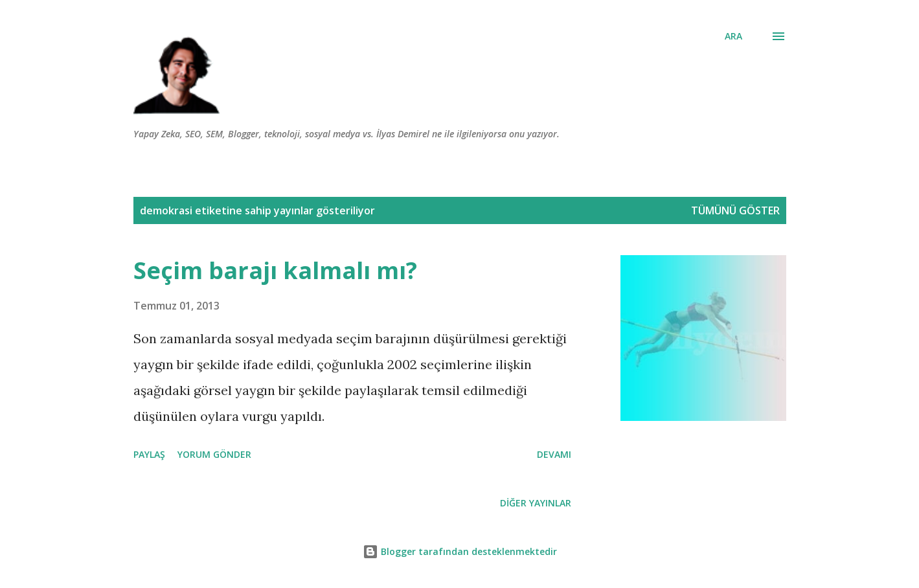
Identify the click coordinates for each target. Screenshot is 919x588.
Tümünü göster (735, 210)
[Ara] (733, 36)
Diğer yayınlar (536, 503)
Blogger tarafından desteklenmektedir (460, 551)
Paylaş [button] (149, 454)
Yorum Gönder (214, 454)
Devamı (554, 454)
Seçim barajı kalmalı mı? (275, 270)
